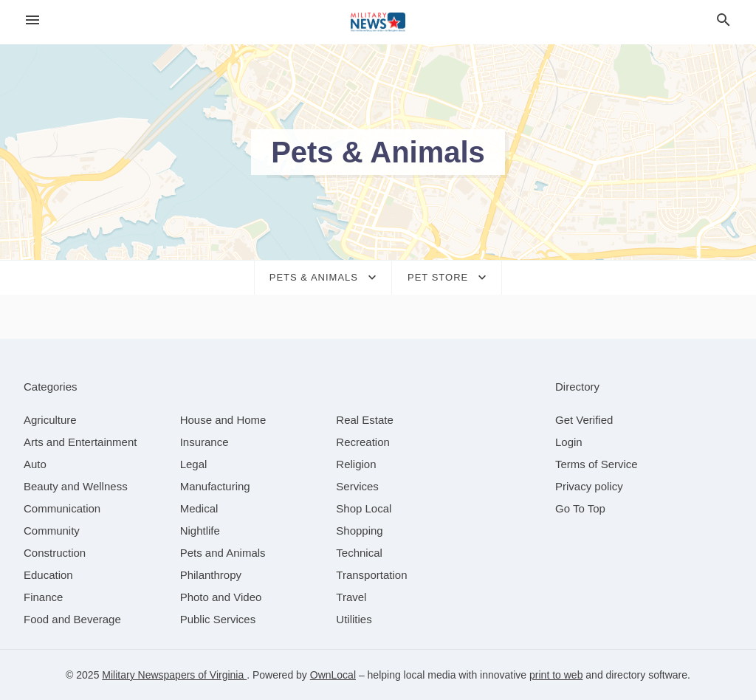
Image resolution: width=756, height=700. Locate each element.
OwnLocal (333, 675)
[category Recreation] (363, 442)
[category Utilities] (354, 619)
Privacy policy (589, 486)
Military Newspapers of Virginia (174, 675)
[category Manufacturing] (215, 486)
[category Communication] (62, 508)
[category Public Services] (218, 619)
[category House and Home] (223, 420)
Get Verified (584, 420)
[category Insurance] (205, 442)
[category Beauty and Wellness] (76, 486)
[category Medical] (199, 508)
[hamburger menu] (32, 20)
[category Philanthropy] (211, 575)
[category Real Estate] (365, 420)
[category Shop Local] (364, 508)
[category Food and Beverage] (72, 619)
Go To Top (580, 508)
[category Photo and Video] (221, 597)
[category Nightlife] (200, 531)
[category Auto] (35, 464)
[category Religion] (356, 464)
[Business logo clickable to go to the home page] (378, 22)
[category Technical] (359, 553)
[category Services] (357, 486)
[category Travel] (351, 597)
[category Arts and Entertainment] (80, 442)
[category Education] (48, 575)
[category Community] (52, 531)
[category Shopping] (359, 531)
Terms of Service (597, 464)
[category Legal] (194, 464)
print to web (556, 675)
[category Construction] (55, 553)
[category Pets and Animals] (223, 553)
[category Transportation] (371, 575)
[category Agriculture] (50, 420)
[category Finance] (43, 597)
